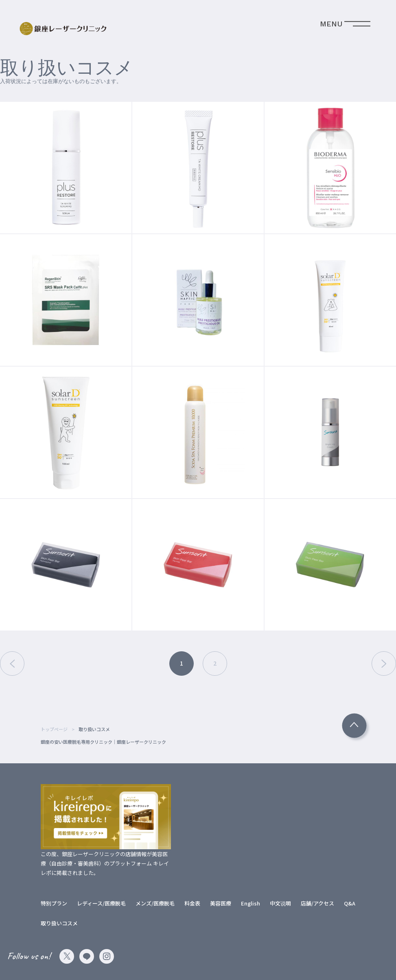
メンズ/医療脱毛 (155, 903)
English (251, 903)
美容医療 (221, 903)
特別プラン (54, 903)
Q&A (350, 903)
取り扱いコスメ (59, 923)
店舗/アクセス (317, 903)
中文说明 (280, 903)
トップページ (54, 729)
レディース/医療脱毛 (101, 903)
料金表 (192, 903)
